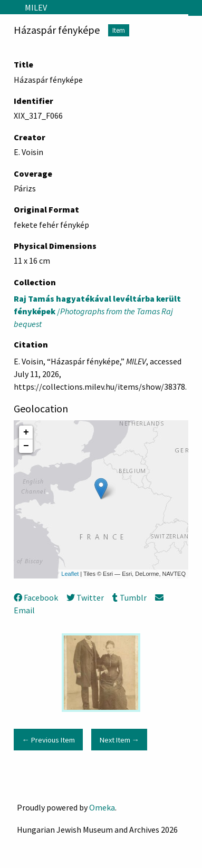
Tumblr (129, 597)
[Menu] (8, 7)
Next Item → (119, 740)
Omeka (102, 807)
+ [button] (26, 432)
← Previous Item (48, 740)
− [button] (26, 446)
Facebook (36, 597)
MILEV (36, 7)
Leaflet (70, 574)
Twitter (85, 597)
